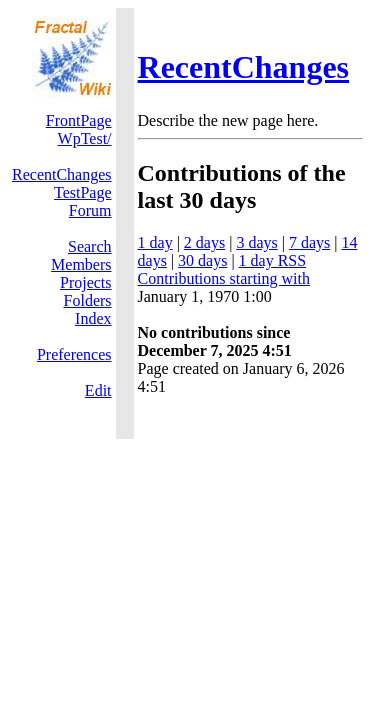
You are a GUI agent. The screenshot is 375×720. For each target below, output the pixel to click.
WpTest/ (85, 138)
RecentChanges (244, 67)
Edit (98, 390)
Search (90, 246)
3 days (256, 242)
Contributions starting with (224, 278)
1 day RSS (273, 260)
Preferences (74, 354)
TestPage (83, 192)
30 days (202, 260)
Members (81, 264)
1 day (155, 242)
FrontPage (79, 120)
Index (93, 318)
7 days (309, 242)
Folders (88, 300)
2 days (204, 242)
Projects (86, 282)
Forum (90, 210)
